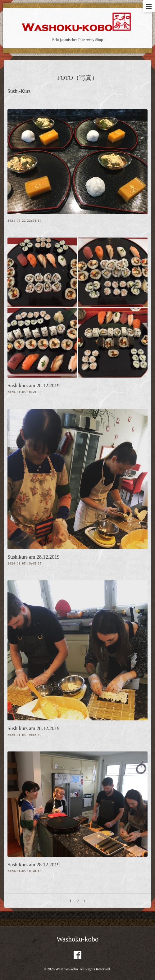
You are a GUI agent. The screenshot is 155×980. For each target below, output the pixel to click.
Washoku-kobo (78, 939)
